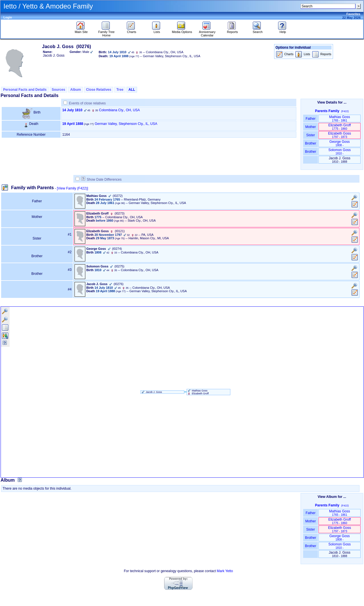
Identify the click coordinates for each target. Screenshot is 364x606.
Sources (58, 90)
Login (8, 17)
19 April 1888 (73, 124)
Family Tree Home (106, 32)
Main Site (81, 30)
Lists (157, 30)
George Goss (339, 143)
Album (76, 90)
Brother (310, 143)
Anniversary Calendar (207, 32)
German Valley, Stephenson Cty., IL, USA (126, 124)
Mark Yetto (225, 571)
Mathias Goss (339, 118)
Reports (232, 30)
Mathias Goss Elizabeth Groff (198, 392)
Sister (311, 135)
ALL (132, 90)
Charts (132, 30)
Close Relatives (99, 90)
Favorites (353, 14)
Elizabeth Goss (340, 135)
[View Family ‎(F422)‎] (73, 188)
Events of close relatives (87, 103)
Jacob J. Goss (151, 392)
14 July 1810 (72, 110)
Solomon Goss (340, 151)
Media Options (182, 30)
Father (310, 119)
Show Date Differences (101, 180)
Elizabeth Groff (339, 127)
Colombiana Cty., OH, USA (119, 110)
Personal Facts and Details (25, 90)
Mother (311, 127)
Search (258, 30)
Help (283, 30)
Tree (120, 90)
